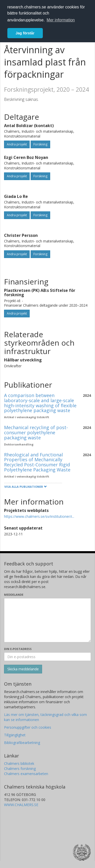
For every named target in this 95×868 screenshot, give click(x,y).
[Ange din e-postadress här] (48, 657)
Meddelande (14, 595)
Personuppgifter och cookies (28, 727)
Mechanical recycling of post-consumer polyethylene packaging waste (36, 432)
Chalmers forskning (20, 769)
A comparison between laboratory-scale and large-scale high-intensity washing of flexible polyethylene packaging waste (40, 403)
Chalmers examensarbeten (26, 774)
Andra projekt (17, 144)
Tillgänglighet (15, 735)
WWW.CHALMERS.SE (21, 805)
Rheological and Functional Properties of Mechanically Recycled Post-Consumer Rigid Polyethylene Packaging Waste (37, 462)
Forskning (40, 144)
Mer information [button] (61, 20)
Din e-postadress (18, 649)
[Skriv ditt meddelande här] (48, 620)
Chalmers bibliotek (19, 763)
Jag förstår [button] (25, 33)
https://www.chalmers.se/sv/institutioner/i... (39, 516)
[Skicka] (23, 669)
